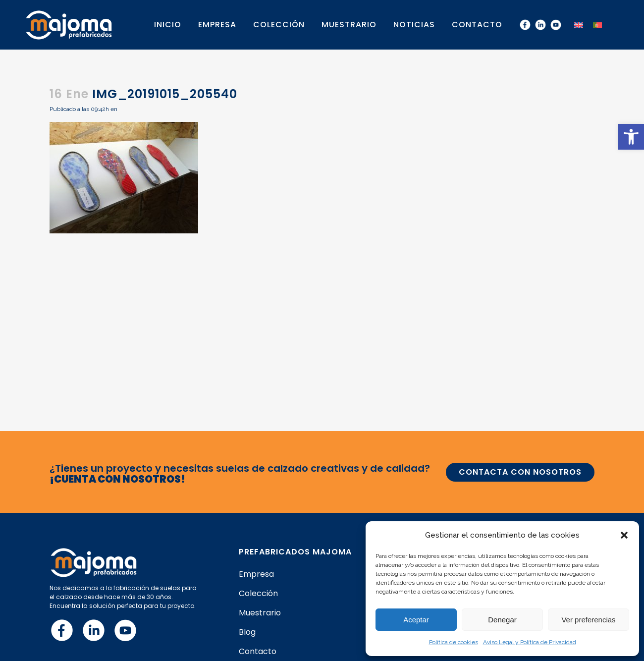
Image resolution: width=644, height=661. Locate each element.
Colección (258, 594)
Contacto (258, 652)
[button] (631, 137)
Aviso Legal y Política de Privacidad (530, 642)
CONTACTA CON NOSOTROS (520, 472)
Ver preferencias (588, 620)
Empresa (256, 574)
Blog (247, 632)
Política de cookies (454, 642)
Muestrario (260, 613)
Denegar (502, 620)
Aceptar (416, 620)
